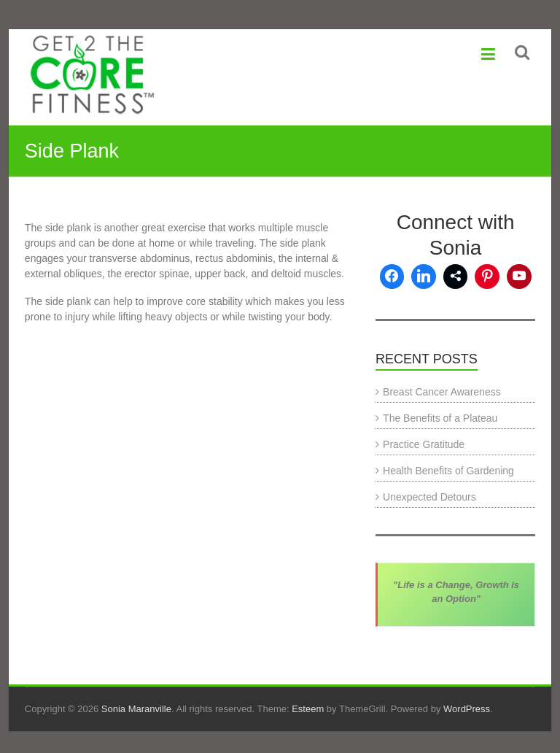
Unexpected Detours (429, 497)
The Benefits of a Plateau (440, 418)
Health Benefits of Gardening (448, 471)
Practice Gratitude (424, 444)
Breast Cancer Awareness (442, 392)
